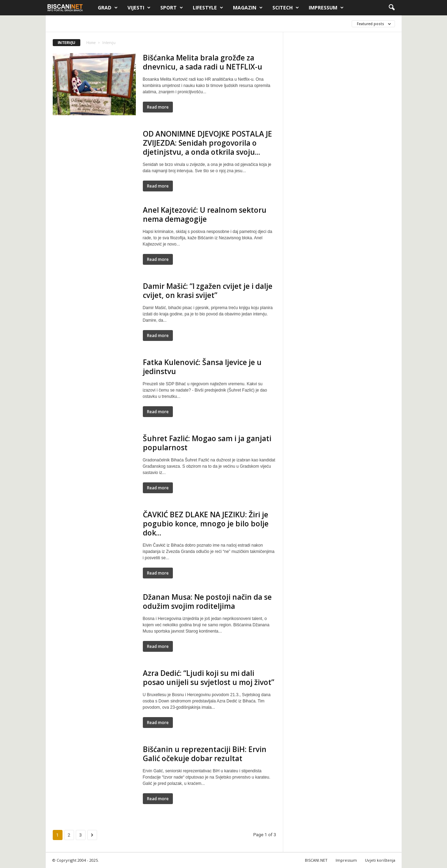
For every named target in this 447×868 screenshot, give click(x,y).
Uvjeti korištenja (380, 860)
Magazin (248, 8)
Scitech (286, 8)
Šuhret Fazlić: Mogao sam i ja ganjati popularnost (207, 443)
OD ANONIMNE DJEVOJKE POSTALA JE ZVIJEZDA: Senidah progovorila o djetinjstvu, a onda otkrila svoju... (207, 143)
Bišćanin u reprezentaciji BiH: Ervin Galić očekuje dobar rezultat (205, 754)
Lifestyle (208, 8)
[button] (391, 8)
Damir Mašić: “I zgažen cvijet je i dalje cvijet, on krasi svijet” (208, 291)
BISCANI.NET (316, 860)
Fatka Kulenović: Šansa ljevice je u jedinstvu (202, 367)
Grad (108, 8)
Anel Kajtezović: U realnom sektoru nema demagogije (205, 214)
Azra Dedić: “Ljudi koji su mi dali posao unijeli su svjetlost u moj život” (208, 678)
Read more (158, 107)
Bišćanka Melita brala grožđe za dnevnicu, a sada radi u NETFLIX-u (203, 62)
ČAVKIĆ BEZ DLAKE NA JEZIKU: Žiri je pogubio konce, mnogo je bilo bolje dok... (206, 524)
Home (91, 43)
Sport (172, 8)
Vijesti (139, 8)
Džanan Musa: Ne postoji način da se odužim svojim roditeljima (207, 601)
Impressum (326, 8)
